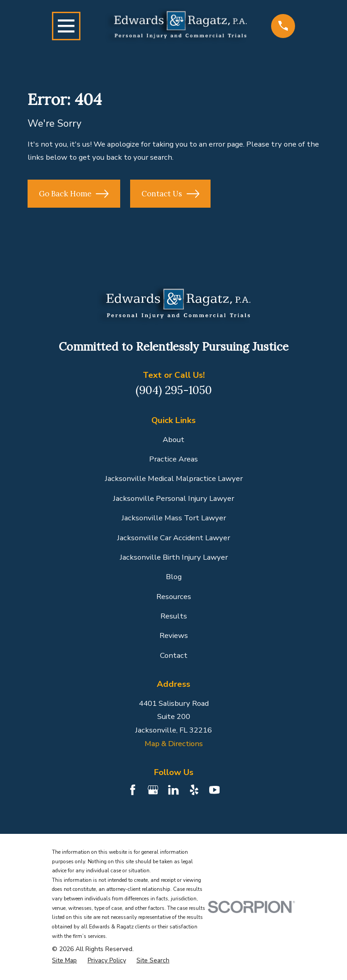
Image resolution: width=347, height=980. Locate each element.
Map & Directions (174, 744)
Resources (174, 597)
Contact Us (170, 194)
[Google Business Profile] (153, 790)
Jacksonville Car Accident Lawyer (173, 538)
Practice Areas (173, 459)
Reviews (174, 635)
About (173, 440)
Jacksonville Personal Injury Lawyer (173, 498)
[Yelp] (194, 790)
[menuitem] (64, 961)
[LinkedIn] (173, 790)
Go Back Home (74, 194)
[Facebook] (133, 790)
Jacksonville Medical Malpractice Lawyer (174, 478)
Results (174, 616)
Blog (174, 577)
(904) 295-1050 (174, 390)
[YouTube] (214, 790)
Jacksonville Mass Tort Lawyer (174, 518)
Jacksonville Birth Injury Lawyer (174, 557)
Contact (174, 655)
